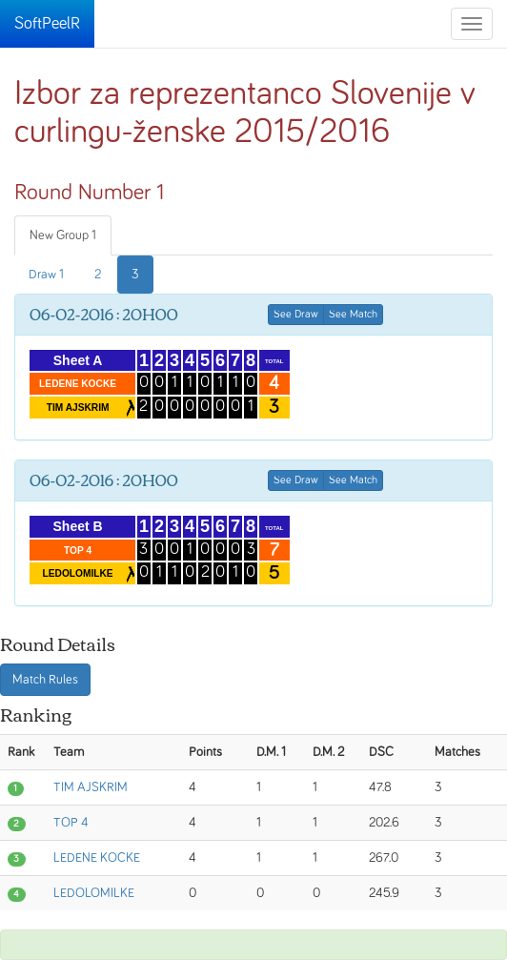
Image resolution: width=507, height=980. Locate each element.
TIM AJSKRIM (91, 787)
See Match (353, 315)
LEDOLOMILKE (94, 893)
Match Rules (45, 680)
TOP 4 (71, 823)
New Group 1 (63, 235)
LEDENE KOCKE (97, 858)
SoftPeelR (47, 24)
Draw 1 (46, 275)
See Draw (296, 315)
